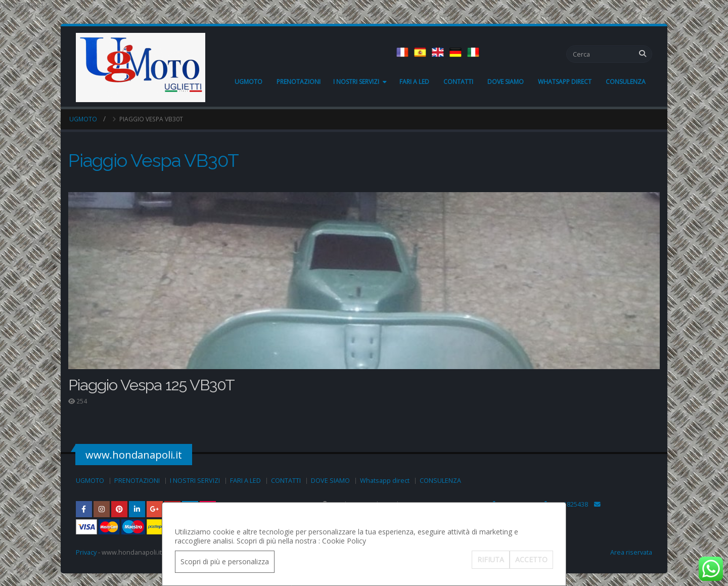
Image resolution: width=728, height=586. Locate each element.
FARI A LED (414, 82)
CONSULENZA (626, 82)
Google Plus (155, 509)
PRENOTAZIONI (299, 82)
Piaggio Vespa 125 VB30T (151, 385)
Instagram (102, 509)
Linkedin (137, 509)
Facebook (84, 509)
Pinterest (119, 509)
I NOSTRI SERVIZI (356, 82)
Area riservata (631, 552)
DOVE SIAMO (506, 82)
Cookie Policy (344, 541)
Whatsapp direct (565, 82)
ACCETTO (531, 559)
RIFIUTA (491, 559)
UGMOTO (248, 82)
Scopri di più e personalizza (225, 561)
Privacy (86, 552)
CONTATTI (458, 82)
